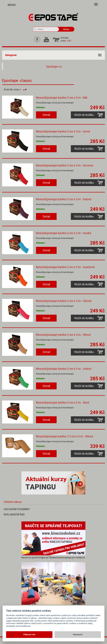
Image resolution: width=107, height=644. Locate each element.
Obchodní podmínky (17, 509)
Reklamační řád (14, 514)
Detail (46, 115)
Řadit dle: (13, 90)
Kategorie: (11, 55)
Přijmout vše (29, 635)
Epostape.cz (54, 66)
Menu (12, 5)
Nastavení (78, 635)
